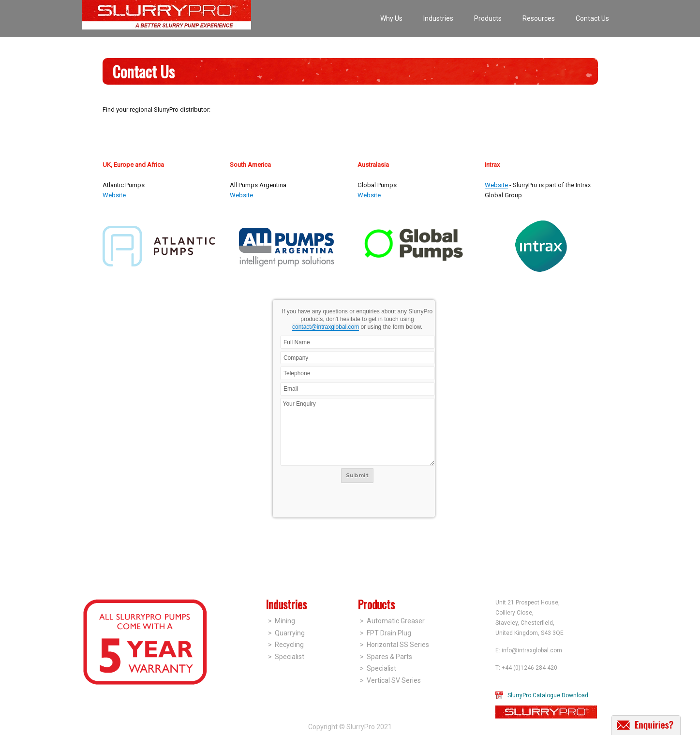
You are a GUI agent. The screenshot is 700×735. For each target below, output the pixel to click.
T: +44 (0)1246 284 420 (526, 668)
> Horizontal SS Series (395, 645)
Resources (539, 18)
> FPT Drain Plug (386, 633)
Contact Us (592, 18)
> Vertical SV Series (390, 680)
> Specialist (286, 657)
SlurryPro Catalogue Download (548, 695)
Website (114, 195)
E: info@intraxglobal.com (529, 650)
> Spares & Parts (386, 657)
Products (488, 18)
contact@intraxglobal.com (326, 327)
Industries (438, 18)
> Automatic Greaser (392, 621)
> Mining (282, 621)
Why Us (391, 18)
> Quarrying (286, 633)
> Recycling (286, 645)
